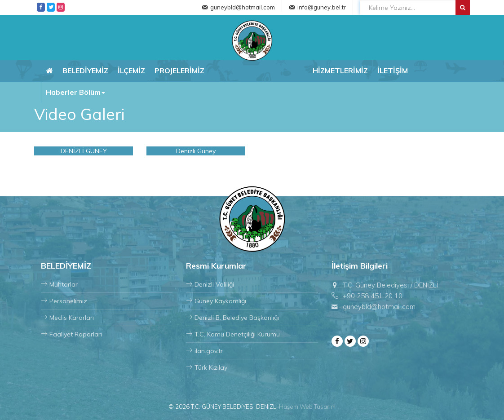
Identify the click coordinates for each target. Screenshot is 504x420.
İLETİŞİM (393, 71)
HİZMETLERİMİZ (340, 71)
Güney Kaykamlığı (216, 301)
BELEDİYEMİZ (85, 71)
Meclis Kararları (67, 318)
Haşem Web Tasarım (307, 407)
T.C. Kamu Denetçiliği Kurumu (233, 334)
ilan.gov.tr (204, 351)
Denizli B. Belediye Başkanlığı (232, 318)
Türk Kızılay (207, 367)
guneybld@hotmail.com (243, 7)
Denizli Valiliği (210, 284)
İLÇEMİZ (131, 71)
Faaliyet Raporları (71, 334)
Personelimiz (64, 301)
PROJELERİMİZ (179, 71)
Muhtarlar (59, 284)
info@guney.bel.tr (322, 7)
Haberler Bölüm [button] (75, 92)
